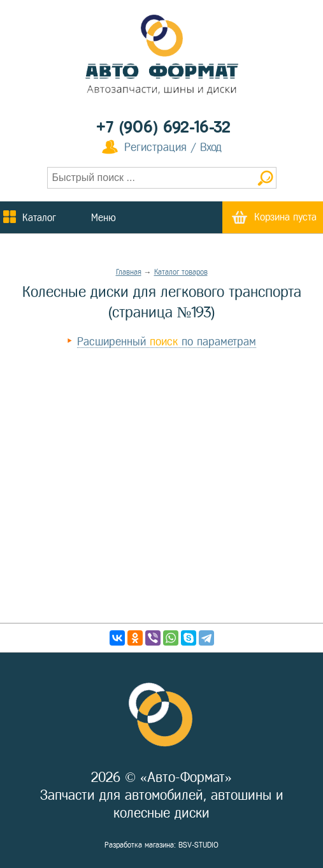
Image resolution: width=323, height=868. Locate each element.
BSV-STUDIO (198, 845)
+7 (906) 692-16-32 (163, 127)
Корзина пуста (285, 217)
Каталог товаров (181, 272)
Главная (129, 272)
